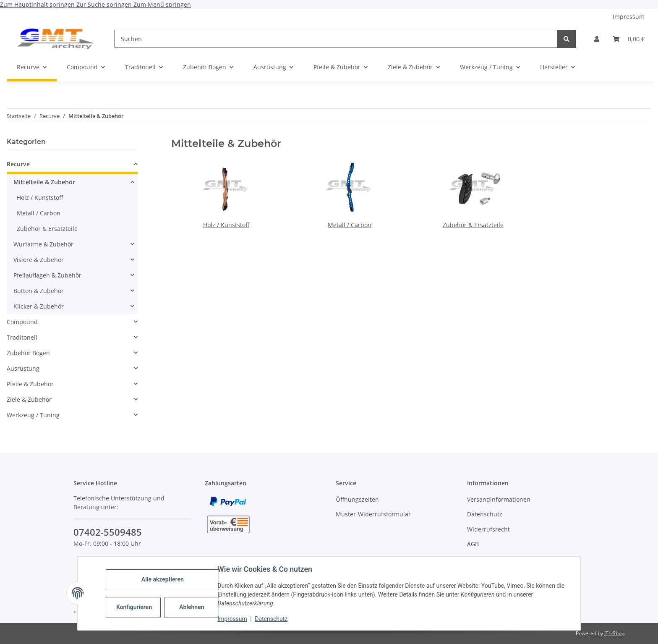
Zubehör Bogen (28, 353)
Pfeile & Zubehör (30, 384)
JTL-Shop (614, 633)
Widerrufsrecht (488, 529)
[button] (597, 39)
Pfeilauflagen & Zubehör (47, 275)
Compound (22, 322)
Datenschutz (272, 619)
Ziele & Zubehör (29, 399)
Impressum (232, 619)
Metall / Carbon (350, 225)
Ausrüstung (23, 368)
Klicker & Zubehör (39, 306)
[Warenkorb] (629, 39)
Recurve (18, 164)
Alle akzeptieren (163, 579)
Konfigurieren (134, 607)
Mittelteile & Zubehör (44, 182)
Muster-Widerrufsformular (373, 514)
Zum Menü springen (162, 4)
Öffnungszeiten (357, 499)
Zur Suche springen (105, 4)
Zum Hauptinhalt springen (38, 4)
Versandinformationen (499, 499)
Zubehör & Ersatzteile (473, 225)
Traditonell (22, 337)
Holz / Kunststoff (226, 225)
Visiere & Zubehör (39, 260)
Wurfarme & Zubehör (43, 244)
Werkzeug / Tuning (33, 415)
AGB (473, 544)
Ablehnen (192, 607)
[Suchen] (336, 39)
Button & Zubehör (39, 291)
